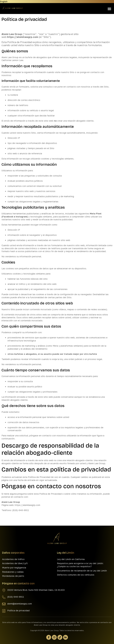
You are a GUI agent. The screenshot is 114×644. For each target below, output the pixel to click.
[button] (109, 9)
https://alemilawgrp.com (23, 37)
